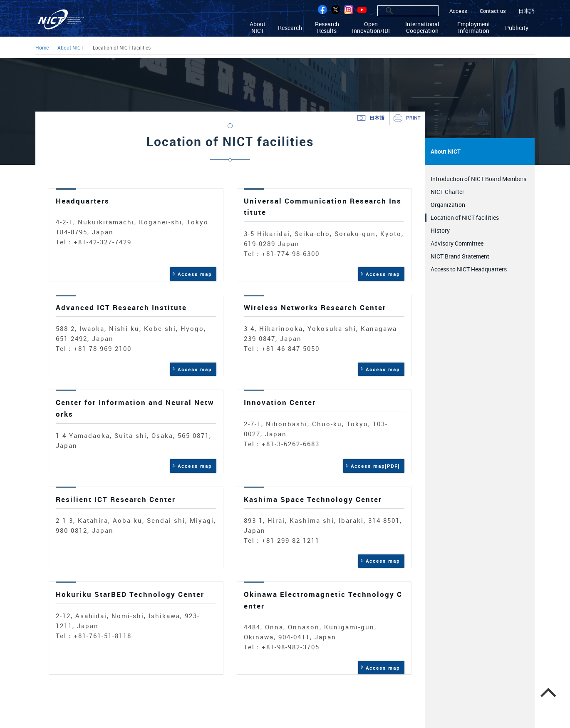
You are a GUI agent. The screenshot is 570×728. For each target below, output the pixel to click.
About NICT (258, 27)
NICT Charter (447, 192)
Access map (195, 274)
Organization (448, 205)
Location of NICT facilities (465, 217)
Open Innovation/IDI (371, 27)
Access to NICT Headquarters (469, 269)
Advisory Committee (457, 243)
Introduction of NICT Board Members (478, 179)
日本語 (527, 11)
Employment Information (474, 27)
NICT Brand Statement (460, 256)
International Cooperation (422, 27)
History (440, 230)
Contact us (493, 11)
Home (42, 48)
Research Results (327, 27)
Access (458, 11)
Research (290, 27)
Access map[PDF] (375, 466)
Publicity (517, 27)
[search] (399, 11)
